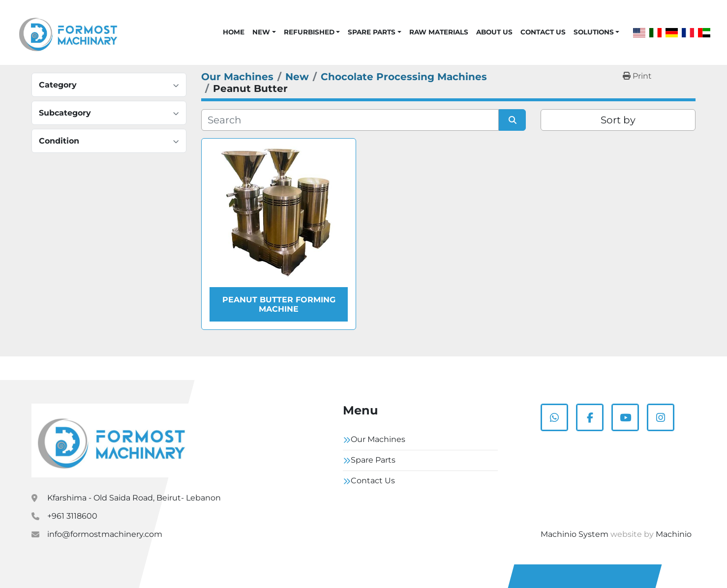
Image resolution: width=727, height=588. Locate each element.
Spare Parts (372, 32)
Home (234, 32)
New (261, 32)
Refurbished (309, 32)
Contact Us (543, 32)
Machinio (674, 534)
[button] (264, 32)
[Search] (350, 120)
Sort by (618, 120)
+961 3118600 (72, 516)
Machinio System (575, 534)
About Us (494, 32)
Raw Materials (439, 32)
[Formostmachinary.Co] (111, 441)
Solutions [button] (594, 32)
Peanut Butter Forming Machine (279, 304)
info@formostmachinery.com (105, 534)
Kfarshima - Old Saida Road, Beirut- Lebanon (134, 498)
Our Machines (378, 439)
